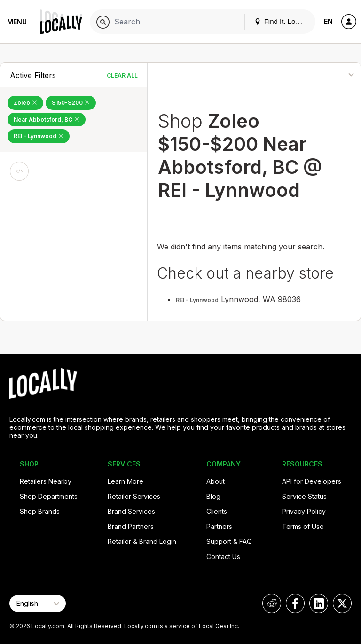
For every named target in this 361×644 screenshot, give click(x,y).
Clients (217, 511)
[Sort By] (322, 74)
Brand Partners (131, 526)
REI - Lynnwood (197, 300)
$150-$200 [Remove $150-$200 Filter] (71, 103)
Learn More (126, 481)
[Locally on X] (342, 603)
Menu (17, 22)
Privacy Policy (304, 511)
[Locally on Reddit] (272, 603)
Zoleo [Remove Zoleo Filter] (25, 103)
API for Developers (312, 481)
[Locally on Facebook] (295, 603)
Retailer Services (134, 496)
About (216, 481)
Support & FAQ (229, 541)
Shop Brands (40, 511)
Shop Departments (49, 496)
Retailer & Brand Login (142, 541)
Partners (219, 526)
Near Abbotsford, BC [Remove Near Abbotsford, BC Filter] (47, 120)
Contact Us (223, 556)
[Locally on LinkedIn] (319, 603)
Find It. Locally (282, 21)
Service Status (304, 496)
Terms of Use (303, 526)
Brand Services (131, 511)
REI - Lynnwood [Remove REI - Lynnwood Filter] (39, 136)
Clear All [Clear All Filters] (122, 75)
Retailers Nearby (46, 481)
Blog (213, 496)
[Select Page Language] (38, 603)
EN (328, 21)
